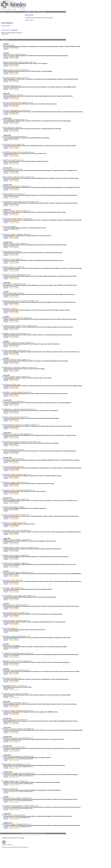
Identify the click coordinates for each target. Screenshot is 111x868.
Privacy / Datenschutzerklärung (10, 847)
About (32, 20)
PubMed (6, 49)
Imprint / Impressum (23, 847)
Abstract (27, 20)
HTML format (5, 34)
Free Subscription (6, 26)
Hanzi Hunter (29, 15)
